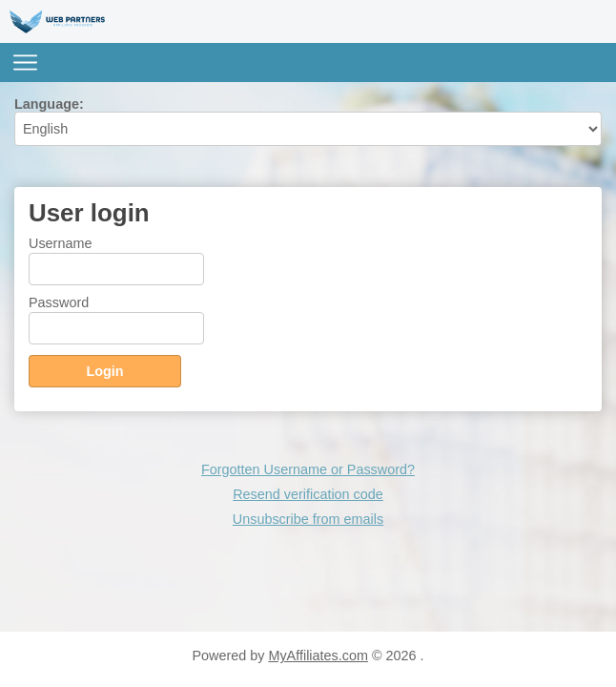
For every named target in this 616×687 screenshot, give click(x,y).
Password (59, 302)
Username (60, 243)
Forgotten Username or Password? (308, 469)
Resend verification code (308, 494)
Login (104, 371)
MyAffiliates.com (318, 656)
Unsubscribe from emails (308, 519)
